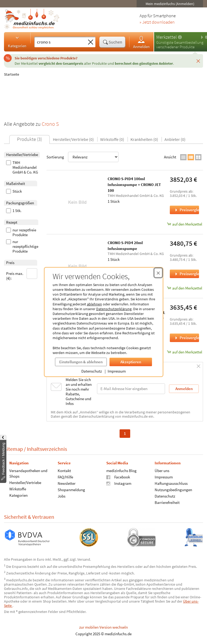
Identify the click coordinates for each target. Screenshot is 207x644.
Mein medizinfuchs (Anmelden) (170, 4)
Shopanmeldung (71, 489)
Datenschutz (92, 371)
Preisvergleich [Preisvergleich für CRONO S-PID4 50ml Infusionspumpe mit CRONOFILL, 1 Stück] (187, 338)
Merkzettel (166, 37)
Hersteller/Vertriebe (25, 482)
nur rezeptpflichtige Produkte (22, 247)
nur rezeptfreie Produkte (21, 232)
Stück (14, 191)
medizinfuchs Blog (121, 470)
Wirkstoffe (18, 489)
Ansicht (170, 157)
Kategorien (17, 42)
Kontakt (64, 470)
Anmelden (141, 42)
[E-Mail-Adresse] (131, 389)
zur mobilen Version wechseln (103, 627)
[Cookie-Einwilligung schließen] (158, 273)
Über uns (162, 470)
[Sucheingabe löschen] (91, 42)
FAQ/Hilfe (65, 477)
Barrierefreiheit (167, 502)
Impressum (117, 371)
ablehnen (94, 304)
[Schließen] (198, 61)
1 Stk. (14, 211)
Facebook (118, 477)
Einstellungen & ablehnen (81, 362)
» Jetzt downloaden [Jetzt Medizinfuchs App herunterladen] (157, 22)
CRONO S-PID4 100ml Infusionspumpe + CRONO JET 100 (134, 185)
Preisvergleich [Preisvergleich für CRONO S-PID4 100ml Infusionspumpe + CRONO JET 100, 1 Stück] (187, 210)
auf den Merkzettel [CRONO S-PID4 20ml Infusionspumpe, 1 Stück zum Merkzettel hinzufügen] (184, 288)
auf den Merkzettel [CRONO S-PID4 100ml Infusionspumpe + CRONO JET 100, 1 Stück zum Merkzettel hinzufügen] (184, 224)
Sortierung (83, 157)
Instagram (119, 483)
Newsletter (67, 483)
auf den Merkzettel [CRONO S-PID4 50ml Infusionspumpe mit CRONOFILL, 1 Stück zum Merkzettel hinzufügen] (184, 352)
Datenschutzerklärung (114, 309)
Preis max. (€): (22, 275)
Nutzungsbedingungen (173, 489)
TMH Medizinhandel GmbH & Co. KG (22, 167)
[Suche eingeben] (60, 42)
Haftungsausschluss (171, 483)
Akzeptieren (131, 362)
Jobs (62, 496)
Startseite (12, 74)
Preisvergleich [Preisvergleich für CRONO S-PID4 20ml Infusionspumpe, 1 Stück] (187, 274)
